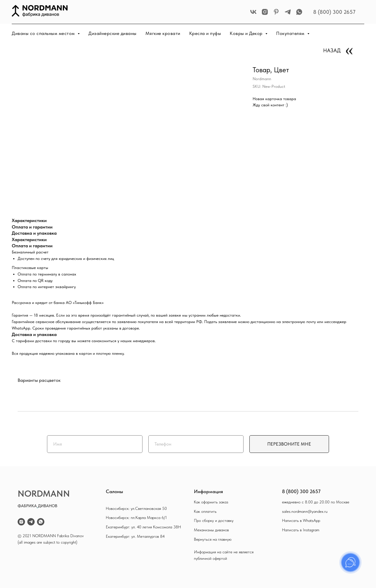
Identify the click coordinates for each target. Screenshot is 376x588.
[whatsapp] (299, 12)
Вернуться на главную (213, 539)
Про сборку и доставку (214, 520)
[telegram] (288, 12)
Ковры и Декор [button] (247, 33)
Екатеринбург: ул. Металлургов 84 (135, 536)
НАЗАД (332, 50)
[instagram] (265, 12)
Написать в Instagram (301, 530)
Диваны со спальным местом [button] (44, 33)
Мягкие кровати (163, 33)
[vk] (253, 12)
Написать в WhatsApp (301, 520)
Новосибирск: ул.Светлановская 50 (136, 508)
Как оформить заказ (211, 502)
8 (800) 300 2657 (334, 12)
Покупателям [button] (291, 33)
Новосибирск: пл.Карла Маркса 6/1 (136, 518)
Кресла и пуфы (205, 33)
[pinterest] (276, 12)
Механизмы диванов (211, 530)
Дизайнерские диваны (113, 33)
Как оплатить (205, 511)
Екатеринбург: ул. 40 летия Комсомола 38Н (143, 527)
